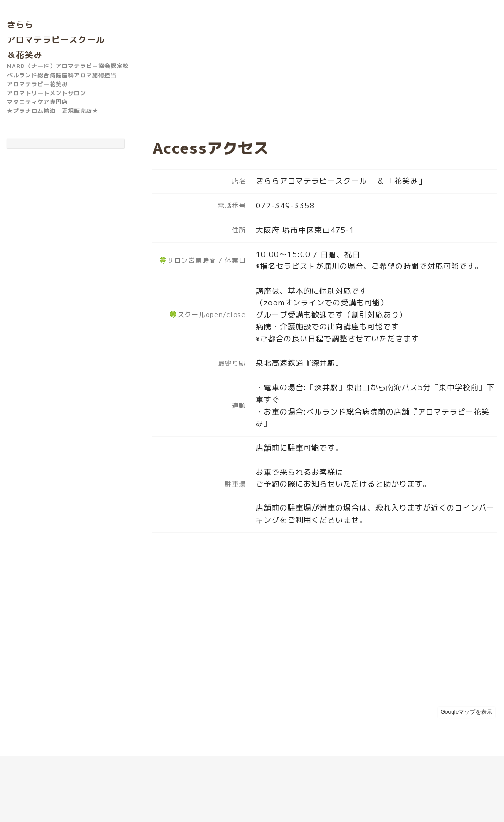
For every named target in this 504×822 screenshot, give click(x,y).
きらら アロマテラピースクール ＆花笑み (56, 40)
